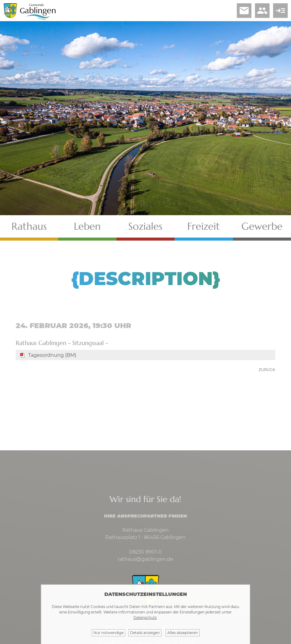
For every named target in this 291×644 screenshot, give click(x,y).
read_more (280, 11)
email (244, 11)
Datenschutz (145, 618)
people (262, 11)
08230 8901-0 (145, 552)
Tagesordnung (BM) (52, 355)
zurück (267, 370)
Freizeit (204, 226)
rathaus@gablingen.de (145, 559)
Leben (87, 226)
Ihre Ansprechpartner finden (145, 516)
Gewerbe (262, 226)
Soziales (145, 226)
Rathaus (29, 226)
